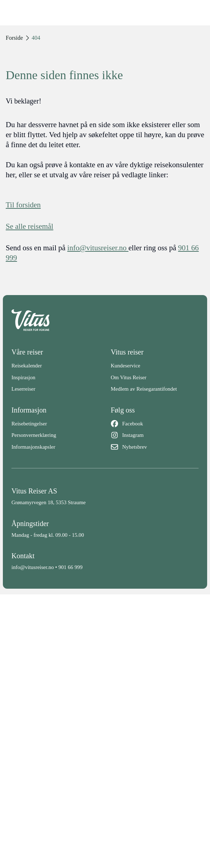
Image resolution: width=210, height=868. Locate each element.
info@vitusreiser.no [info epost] (98, 248)
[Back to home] (105, 320)
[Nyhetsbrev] (155, 447)
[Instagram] (155, 435)
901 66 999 (70, 567)
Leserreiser (23, 389)
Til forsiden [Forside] (23, 205)
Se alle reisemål (30, 226)
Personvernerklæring (34, 435)
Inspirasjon (23, 377)
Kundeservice (126, 366)
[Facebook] (155, 424)
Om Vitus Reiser (129, 377)
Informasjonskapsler (33, 447)
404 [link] (36, 38)
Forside (14, 38)
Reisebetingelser (29, 424)
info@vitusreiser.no (33, 567)
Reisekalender (27, 366)
